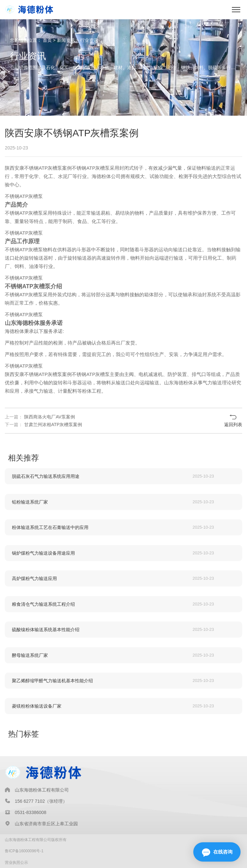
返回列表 (233, 425)
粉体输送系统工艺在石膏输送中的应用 (50, 527)
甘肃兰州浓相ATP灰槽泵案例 (52, 425)
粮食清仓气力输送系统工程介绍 (43, 604)
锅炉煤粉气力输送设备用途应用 (43, 553)
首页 (47, 40)
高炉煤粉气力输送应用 (34, 578)
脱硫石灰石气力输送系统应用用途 (46, 476)
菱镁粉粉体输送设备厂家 (37, 706)
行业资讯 (89, 40)
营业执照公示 (16, 863)
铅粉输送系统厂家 (30, 502)
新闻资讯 (66, 40)
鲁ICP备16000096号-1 (24, 851)
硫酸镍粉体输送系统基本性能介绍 (46, 630)
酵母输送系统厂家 (30, 655)
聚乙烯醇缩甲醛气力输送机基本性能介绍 (52, 681)
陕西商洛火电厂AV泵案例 (49, 417)
